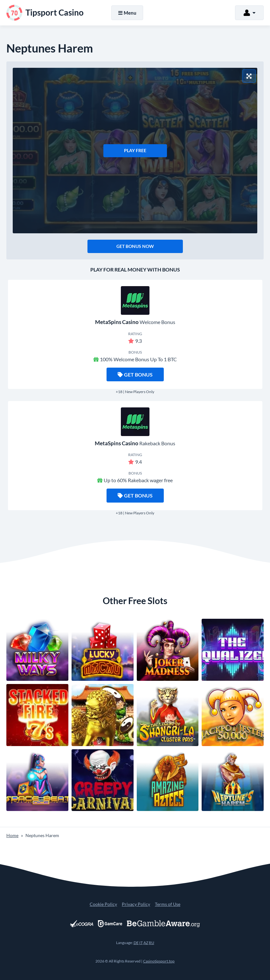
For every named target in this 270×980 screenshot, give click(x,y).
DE (136, 943)
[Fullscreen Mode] (249, 76)
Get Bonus (135, 374)
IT (141, 943)
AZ (146, 943)
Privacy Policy (136, 904)
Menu (127, 13)
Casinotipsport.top (159, 961)
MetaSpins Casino (117, 322)
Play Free (135, 150)
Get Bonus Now (135, 246)
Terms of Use (168, 904)
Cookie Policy (103, 904)
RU (152, 943)
